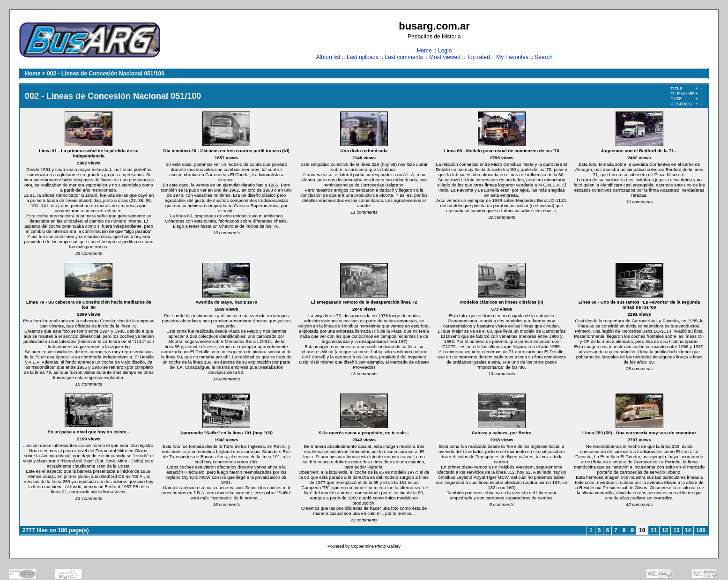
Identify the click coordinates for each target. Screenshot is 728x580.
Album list (328, 57)
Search (543, 57)
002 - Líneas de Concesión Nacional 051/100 (106, 74)
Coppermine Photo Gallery (376, 546)
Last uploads (363, 57)
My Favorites (512, 57)
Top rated (478, 57)
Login (445, 51)
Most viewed (445, 57)
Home (424, 51)
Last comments (404, 57)
